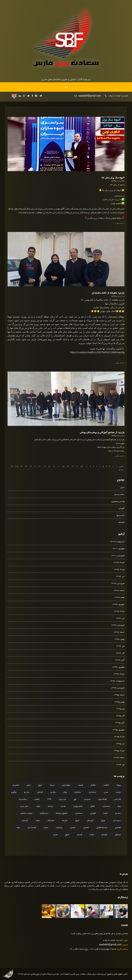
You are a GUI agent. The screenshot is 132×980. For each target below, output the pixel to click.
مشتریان (16, 785)
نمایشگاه (51, 820)
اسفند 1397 (119, 590)
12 (77, 466)
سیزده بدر (117, 820)
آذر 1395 (120, 716)
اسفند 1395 (119, 695)
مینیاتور (118, 835)
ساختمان (78, 792)
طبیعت (81, 785)
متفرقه (122, 522)
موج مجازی (35, 974)
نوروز (103, 820)
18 (49, 466)
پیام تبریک (23, 799)
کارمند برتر (32, 827)
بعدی (121, 470)
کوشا (92, 835)
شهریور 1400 (118, 549)
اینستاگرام (44, 813)
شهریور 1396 (118, 667)
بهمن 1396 (119, 639)
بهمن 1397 (119, 597)
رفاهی (37, 799)
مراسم (50, 806)
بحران (55, 835)
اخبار (122, 488)
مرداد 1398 (119, 570)
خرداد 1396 (119, 674)
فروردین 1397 (118, 625)
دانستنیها (120, 515)
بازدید (118, 792)
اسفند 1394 (119, 758)
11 (82, 466)
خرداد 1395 (119, 751)
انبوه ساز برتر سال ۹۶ (113, 178)
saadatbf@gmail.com (90, 96)
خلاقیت (106, 785)
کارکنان (40, 792)
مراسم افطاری (102, 827)
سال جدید (24, 806)
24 (21, 466)
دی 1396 (120, 646)
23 (26, 466)
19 (45, 466)
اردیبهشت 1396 (117, 681)
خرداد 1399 (119, 562)
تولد (18, 827)
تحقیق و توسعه (62, 813)
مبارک (46, 827)
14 (68, 466)
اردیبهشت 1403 (117, 542)
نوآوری (14, 792)
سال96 (65, 820)
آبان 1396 (120, 660)
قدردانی (117, 799)
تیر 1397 (120, 618)
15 (63, 466)
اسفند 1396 (119, 632)
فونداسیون (102, 799)
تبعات (38, 820)
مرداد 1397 (119, 611)
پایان (29, 785)
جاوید (38, 806)
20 (40, 466)
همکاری (118, 827)
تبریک (52, 785)
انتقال (92, 806)
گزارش (79, 835)
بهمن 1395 (119, 702)
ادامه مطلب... (119, 223)
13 (72, 466)
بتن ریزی (63, 799)
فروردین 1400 (118, 556)
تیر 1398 (120, 576)
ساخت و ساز (119, 494)
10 (86, 466)
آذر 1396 (120, 653)
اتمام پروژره (78, 806)
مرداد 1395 (119, 737)
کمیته (106, 813)
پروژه (119, 785)
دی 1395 (120, 709)
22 (31, 466)
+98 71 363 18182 (118, 96)
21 (35, 466)
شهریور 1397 (118, 604)
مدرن (106, 792)
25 (17, 466)
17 (54, 466)
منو (66, 87)
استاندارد (92, 792)
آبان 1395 (120, 723)
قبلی (121, 466)
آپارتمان (90, 820)
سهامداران (66, 785)
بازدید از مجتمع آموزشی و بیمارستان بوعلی (102, 433)
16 (58, 466)
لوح (75, 799)
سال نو (53, 792)
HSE (49, 799)
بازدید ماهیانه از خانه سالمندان (108, 293)
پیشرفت (59, 827)
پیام (65, 792)
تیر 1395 (120, 744)
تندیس (73, 827)
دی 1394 (120, 765)
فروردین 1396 (118, 688)
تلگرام (93, 785)
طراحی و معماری (118, 502)
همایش (86, 827)
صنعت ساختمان (26, 813)
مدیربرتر (87, 799)
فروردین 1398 (118, 583)
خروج (40, 785)
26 (12, 466)
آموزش (121, 508)
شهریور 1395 (118, 730)
